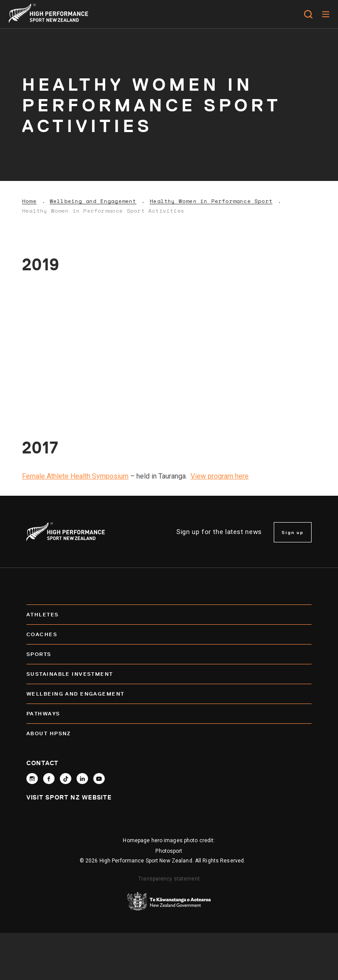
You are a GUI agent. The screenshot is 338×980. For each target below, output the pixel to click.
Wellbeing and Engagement (93, 201)
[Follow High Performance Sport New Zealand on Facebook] (49, 779)
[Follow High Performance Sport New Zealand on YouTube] (99, 779)
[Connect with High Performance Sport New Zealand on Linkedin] (82, 779)
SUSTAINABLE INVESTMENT (169, 674)
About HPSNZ (169, 733)
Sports (169, 654)
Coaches (169, 634)
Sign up (293, 532)
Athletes (169, 615)
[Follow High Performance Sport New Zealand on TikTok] (66, 779)
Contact (42, 763)
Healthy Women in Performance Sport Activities (103, 211)
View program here (220, 476)
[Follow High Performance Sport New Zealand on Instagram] (32, 779)
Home (29, 201)
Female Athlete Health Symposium (75, 476)
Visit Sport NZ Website (69, 797)
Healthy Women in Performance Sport (211, 201)
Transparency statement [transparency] (169, 879)
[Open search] (308, 14)
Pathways (169, 714)
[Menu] (325, 14)
